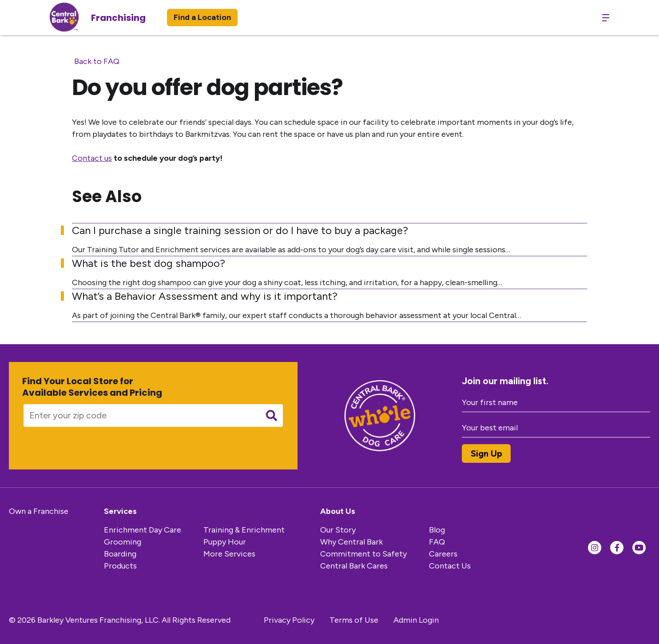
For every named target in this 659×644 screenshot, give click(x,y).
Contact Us (450, 566)
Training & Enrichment (244, 530)
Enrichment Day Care (143, 530)
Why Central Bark (351, 542)
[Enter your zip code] (139, 415)
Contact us (92, 158)
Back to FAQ (97, 61)
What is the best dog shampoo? (149, 263)
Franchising (118, 18)
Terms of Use (354, 620)
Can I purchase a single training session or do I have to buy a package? (240, 230)
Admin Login (416, 620)
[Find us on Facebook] (617, 548)
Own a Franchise (39, 511)
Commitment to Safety (363, 554)
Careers (443, 554)
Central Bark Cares (354, 566)
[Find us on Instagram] (595, 548)
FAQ (437, 542)
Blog (437, 530)
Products (120, 566)
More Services (229, 554)
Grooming (123, 542)
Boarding (120, 554)
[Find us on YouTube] (639, 548)
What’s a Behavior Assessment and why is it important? (205, 296)
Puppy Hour (225, 542)
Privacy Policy (289, 620)
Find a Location (202, 17)
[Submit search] (272, 415)
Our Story (338, 530)
